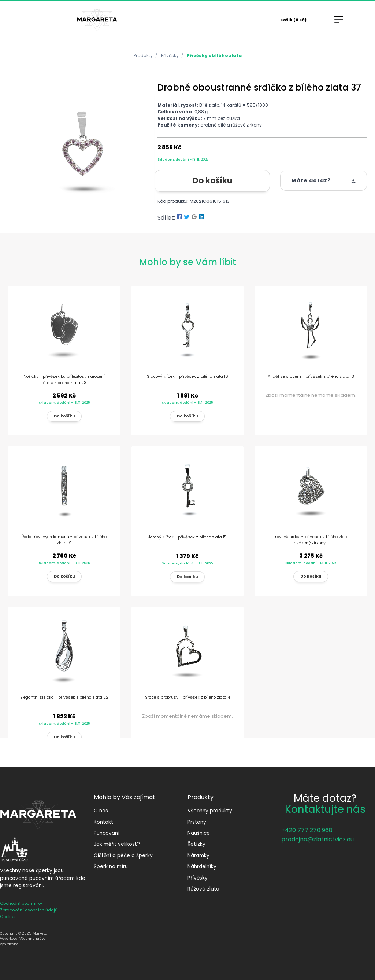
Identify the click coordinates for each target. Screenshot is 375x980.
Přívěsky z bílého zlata (214, 56)
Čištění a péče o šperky (123, 855)
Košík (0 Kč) (293, 20)
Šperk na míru (111, 866)
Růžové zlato (203, 889)
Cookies (8, 917)
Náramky (198, 855)
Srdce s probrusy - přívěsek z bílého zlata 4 (187, 697)
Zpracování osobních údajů (29, 910)
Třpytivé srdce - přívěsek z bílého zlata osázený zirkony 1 (311, 540)
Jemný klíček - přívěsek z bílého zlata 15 (187, 537)
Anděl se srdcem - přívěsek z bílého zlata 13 (311, 376)
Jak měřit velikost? (117, 844)
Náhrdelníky (202, 866)
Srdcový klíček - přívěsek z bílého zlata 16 (187, 376)
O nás (101, 811)
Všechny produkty (210, 811)
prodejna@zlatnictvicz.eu (318, 839)
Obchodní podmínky (21, 903)
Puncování (107, 833)
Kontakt (103, 822)
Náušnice (199, 833)
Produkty (143, 56)
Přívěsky (170, 56)
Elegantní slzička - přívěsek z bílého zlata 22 (64, 697)
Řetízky (196, 844)
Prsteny (197, 822)
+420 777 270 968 (307, 830)
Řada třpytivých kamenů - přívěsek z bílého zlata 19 (64, 540)
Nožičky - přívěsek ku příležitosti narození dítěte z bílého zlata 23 (64, 379)
